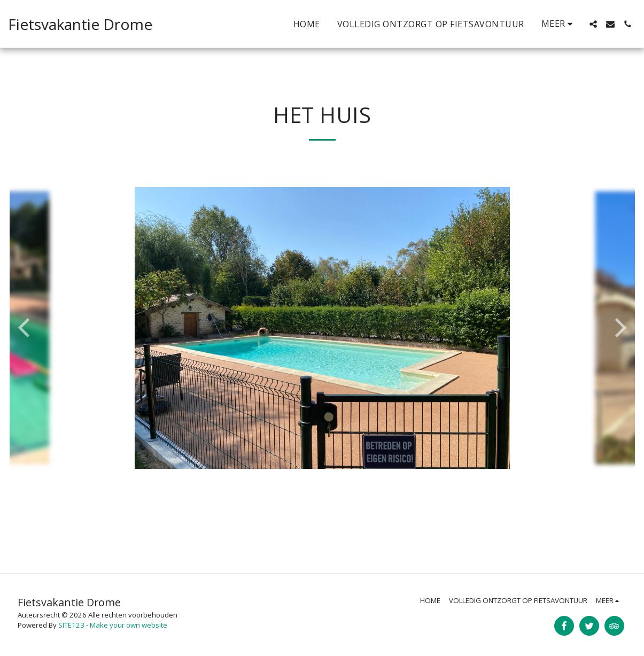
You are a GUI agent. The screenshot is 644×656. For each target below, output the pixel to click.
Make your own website (129, 625)
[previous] (26, 328)
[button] (593, 24)
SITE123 (71, 625)
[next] (619, 328)
